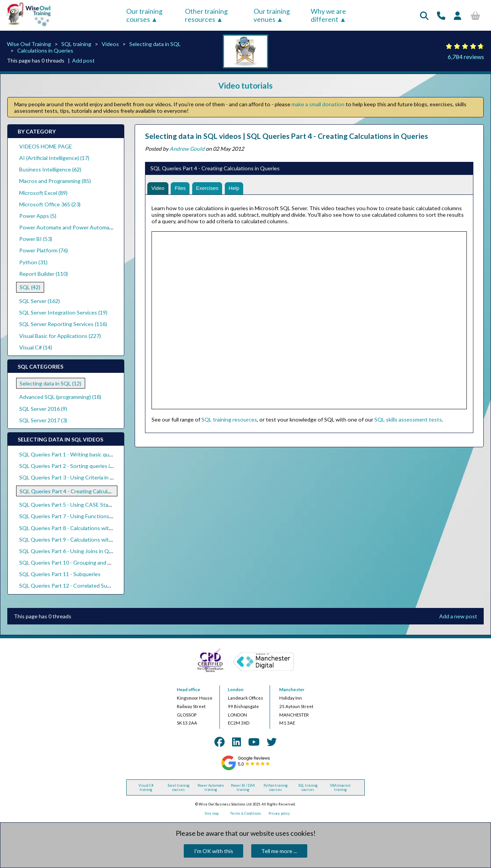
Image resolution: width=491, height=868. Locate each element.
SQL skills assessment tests (408, 420)
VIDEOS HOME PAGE (46, 146)
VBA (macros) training (340, 787)
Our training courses (144, 15)
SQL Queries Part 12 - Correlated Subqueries (74, 586)
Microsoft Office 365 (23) (50, 204)
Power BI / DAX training (243, 787)
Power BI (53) (36, 239)
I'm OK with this (214, 851)
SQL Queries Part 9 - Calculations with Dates (73, 539)
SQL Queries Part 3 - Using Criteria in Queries (74, 477)
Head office (189, 689)
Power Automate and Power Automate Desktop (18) (83, 227)
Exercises (209, 189)
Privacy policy (279, 813)
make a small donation (318, 104)
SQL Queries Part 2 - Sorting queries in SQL (72, 466)
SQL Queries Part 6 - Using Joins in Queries (72, 551)
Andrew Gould (187, 149)
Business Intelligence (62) (50, 169)
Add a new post (458, 616)
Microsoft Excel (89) (43, 193)
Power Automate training (211, 787)
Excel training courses (179, 787)
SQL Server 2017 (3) (43, 420)
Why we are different (328, 15)
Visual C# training (146, 787)
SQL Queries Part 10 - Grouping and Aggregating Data (85, 562)
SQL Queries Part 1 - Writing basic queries (70, 454)
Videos (110, 44)
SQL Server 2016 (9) (43, 409)
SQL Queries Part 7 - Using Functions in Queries (77, 516)
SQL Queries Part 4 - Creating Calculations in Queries (84, 491)
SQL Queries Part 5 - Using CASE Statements (74, 505)
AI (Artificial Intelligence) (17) (54, 158)
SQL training (76, 44)
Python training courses (276, 787)
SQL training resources (229, 420)
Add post (83, 60)
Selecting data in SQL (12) (50, 383)
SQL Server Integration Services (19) (63, 312)
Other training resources (206, 15)
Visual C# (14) (36, 347)
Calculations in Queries (45, 50)
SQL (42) (30, 287)
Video (158, 189)
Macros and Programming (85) (55, 181)
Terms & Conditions (246, 813)
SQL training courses (308, 787)
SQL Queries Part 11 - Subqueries (60, 574)
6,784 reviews (466, 57)
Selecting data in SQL (155, 44)
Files (181, 189)
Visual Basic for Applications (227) (60, 336)
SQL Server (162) (40, 301)
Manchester (292, 689)
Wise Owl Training (29, 44)
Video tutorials (245, 85)
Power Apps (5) (38, 216)
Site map (212, 813)
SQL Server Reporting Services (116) (63, 324)
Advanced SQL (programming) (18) (60, 397)
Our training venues (272, 15)
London (236, 689)
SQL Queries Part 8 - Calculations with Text (72, 528)
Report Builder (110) (44, 274)
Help (237, 189)
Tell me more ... (279, 851)
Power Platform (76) (44, 250)
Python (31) (33, 262)
